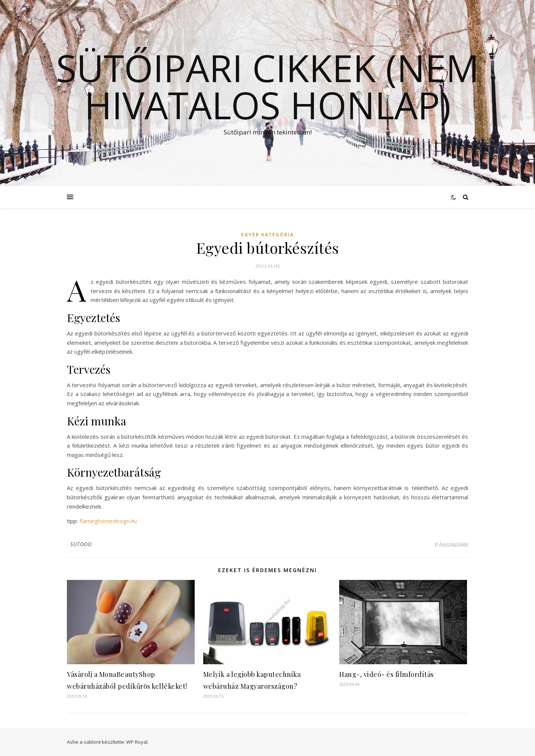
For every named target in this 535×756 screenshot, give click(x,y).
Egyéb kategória (267, 235)
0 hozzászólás (451, 544)
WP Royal (137, 742)
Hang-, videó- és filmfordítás (387, 674)
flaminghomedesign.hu (108, 521)
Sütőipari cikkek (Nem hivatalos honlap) (268, 86)
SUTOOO (81, 544)
